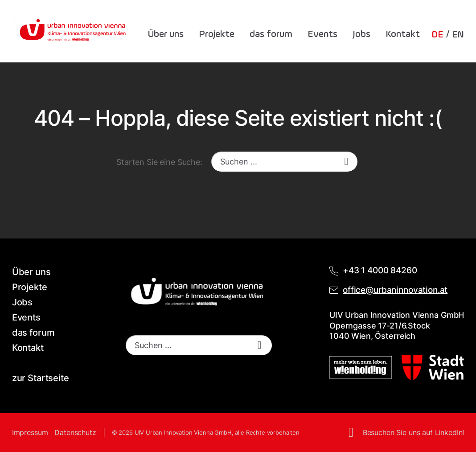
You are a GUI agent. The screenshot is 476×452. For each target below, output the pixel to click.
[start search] (346, 161)
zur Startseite (41, 378)
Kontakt (403, 34)
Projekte (217, 34)
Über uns (166, 34)
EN (458, 35)
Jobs (361, 34)
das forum (271, 34)
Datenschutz (75, 432)
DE (437, 35)
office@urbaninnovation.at (395, 290)
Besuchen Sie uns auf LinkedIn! (414, 432)
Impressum (30, 432)
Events (322, 34)
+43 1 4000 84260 (380, 270)
